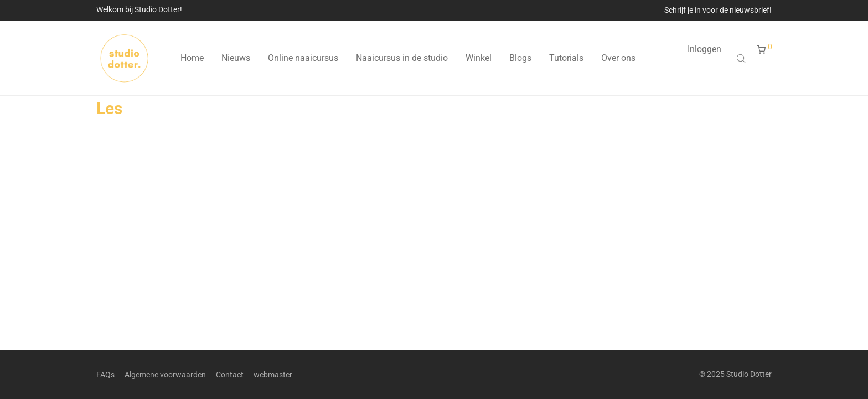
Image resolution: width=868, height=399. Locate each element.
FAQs (105, 375)
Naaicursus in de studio (402, 58)
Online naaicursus (303, 58)
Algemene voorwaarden (165, 375)
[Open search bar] (742, 58)
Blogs (520, 58)
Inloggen (704, 49)
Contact (230, 375)
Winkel (479, 58)
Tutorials (566, 58)
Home (192, 58)
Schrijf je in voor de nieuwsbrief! (718, 10)
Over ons (618, 58)
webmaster (273, 375)
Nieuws (236, 58)
